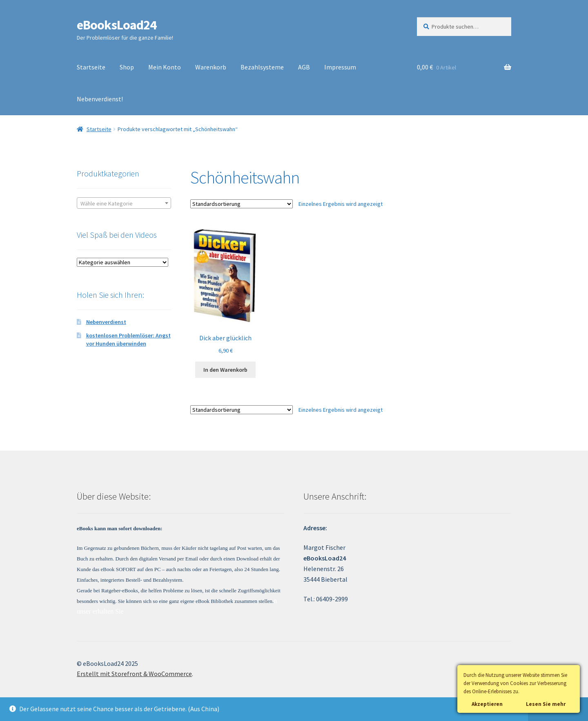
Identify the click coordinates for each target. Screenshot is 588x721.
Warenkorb (211, 67)
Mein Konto (165, 67)
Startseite (91, 67)
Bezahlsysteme (262, 67)
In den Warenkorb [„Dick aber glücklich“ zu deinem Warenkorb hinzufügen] (225, 370)
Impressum (340, 67)
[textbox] (124, 203)
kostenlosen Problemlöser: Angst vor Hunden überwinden (128, 339)
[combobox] (124, 203)
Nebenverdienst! (100, 99)
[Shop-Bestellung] (242, 204)
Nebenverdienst (106, 322)
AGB (304, 67)
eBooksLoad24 (117, 25)
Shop (127, 67)
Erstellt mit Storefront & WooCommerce (134, 674)
